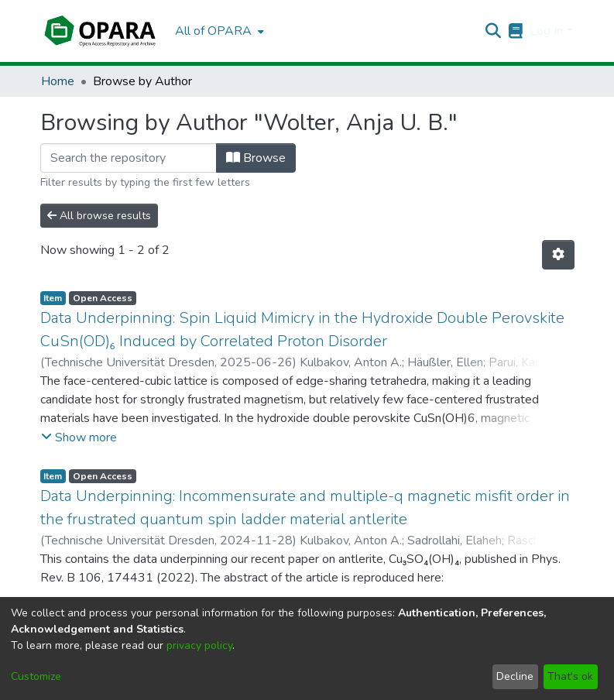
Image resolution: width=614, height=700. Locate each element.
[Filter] (129, 158)
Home (58, 81)
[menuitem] (218, 31)
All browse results (99, 216)
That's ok (570, 676)
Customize (36, 676)
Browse (256, 158)
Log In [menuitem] (546, 31)
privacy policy (199, 645)
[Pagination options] (558, 255)
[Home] (100, 31)
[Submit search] (493, 31)
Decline (515, 676)
